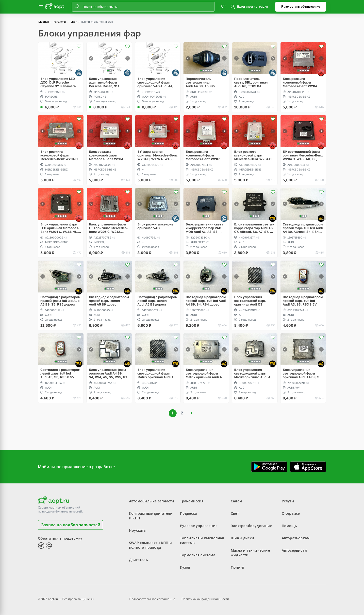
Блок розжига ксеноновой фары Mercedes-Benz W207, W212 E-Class (203, 155)
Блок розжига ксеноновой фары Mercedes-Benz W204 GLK (300, 82)
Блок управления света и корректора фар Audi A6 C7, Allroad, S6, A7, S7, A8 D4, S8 (254, 228)
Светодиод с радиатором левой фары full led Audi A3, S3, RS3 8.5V (60, 373)
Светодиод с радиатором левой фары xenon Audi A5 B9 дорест (157, 301)
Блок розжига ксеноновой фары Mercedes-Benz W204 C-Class (60, 155)
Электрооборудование (251, 526)
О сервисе (291, 513)
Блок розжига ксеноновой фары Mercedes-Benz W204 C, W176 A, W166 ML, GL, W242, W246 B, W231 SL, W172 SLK (254, 155)
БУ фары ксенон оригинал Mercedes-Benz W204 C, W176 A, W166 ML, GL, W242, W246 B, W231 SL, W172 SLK (157, 155)
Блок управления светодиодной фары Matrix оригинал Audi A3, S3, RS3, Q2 (254, 373)
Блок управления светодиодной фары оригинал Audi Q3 (250, 301)
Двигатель (138, 560)
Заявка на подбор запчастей (71, 525)
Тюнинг (238, 567)
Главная (43, 22)
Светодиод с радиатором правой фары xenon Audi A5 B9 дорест (109, 301)
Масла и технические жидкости (250, 553)
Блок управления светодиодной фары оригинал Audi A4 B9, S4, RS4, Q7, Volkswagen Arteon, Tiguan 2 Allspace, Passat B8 (303, 373)
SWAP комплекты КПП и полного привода (150, 545)
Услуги (288, 501)
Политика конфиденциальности (205, 599)
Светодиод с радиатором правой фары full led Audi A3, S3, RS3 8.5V (303, 301)
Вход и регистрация (253, 7)
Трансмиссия (192, 501)
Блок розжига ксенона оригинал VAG (155, 226)
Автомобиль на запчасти (152, 501)
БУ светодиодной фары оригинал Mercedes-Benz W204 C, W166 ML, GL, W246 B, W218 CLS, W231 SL (303, 155)
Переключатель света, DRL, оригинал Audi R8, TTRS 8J (251, 82)
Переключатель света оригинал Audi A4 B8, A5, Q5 (200, 82)
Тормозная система (198, 555)
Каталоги (60, 22)
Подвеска (189, 513)
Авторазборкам (296, 538)
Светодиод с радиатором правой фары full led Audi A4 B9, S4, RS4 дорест (206, 301)
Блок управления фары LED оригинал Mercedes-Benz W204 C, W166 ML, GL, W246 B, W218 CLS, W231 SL (60, 228)
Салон (236, 501)
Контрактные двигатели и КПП (151, 516)
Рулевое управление (199, 526)
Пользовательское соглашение (152, 599)
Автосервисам (294, 550)
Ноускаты (138, 530)
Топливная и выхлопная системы (202, 540)
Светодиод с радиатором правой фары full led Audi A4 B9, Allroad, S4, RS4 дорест (303, 228)
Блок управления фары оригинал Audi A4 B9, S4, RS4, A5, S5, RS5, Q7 (108, 373)
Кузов (185, 567)
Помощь (289, 526)
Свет (74, 22)
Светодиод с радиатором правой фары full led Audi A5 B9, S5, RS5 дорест (60, 301)
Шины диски (242, 538)
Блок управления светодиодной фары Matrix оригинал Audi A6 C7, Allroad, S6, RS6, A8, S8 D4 (205, 373)
